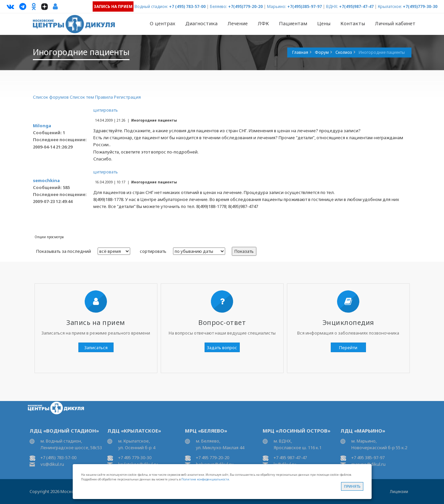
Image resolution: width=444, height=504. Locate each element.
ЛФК (263, 23)
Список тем (82, 97)
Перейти (348, 348)
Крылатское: (390, 6)
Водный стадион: (151, 6)
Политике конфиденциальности (205, 479)
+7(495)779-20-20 (245, 6)
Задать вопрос (222, 348)
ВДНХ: (332, 6)
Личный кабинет (395, 23)
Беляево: (219, 6)
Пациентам (293, 23)
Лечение (238, 23)
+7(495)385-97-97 (305, 6)
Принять (352, 486)
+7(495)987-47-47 (356, 6)
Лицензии (399, 492)
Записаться (96, 348)
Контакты (353, 23)
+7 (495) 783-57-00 (187, 6)
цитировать (106, 110)
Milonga (42, 126)
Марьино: (277, 6)
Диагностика (201, 23)
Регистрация (127, 97)
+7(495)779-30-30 (420, 6)
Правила (104, 97)
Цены (324, 23)
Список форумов (51, 97)
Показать (244, 251)
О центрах (163, 23)
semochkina (46, 180)
